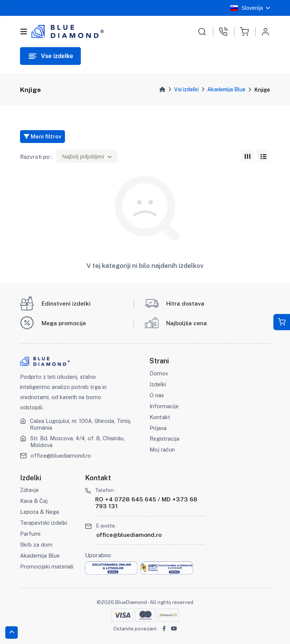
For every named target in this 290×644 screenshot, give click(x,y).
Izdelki (158, 384)
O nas (157, 395)
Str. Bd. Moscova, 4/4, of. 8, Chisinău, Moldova (77, 442)
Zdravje (29, 490)
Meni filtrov (42, 136)
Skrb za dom (36, 545)
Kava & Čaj (34, 501)
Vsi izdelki (186, 89)
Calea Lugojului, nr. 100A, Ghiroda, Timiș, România (81, 424)
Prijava (158, 428)
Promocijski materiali (47, 566)
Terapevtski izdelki (44, 523)
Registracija (164, 439)
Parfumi (30, 534)
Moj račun (162, 450)
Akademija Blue (226, 89)
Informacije (164, 406)
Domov (159, 373)
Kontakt (160, 417)
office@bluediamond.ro (61, 456)
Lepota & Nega (39, 512)
